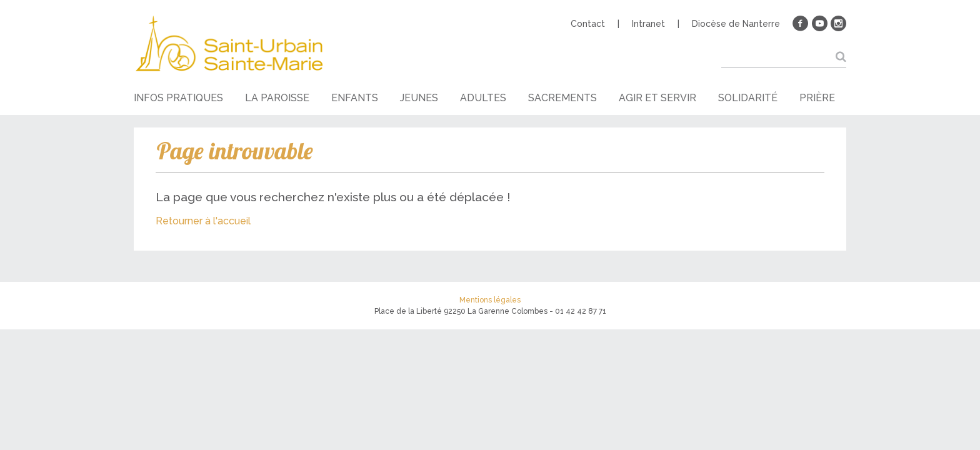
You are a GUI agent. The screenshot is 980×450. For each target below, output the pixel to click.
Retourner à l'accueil (203, 221)
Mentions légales (490, 300)
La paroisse (277, 98)
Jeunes (419, 98)
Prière (817, 98)
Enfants (355, 98)
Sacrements (562, 98)
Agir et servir (657, 98)
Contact (588, 24)
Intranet (648, 24)
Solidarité (748, 98)
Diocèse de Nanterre (736, 24)
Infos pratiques (178, 98)
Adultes (483, 98)
